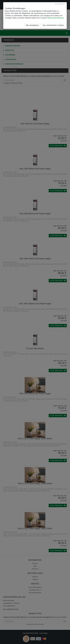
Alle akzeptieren (32, 25)
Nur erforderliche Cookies (53, 25)
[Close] (60, 4)
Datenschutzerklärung (55, 18)
